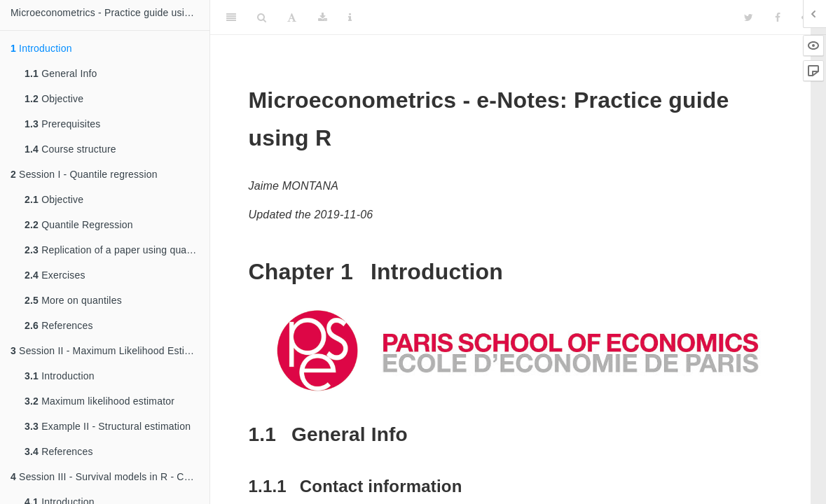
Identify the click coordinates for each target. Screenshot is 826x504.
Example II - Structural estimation (108, 426)
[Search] (262, 17)
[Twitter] (749, 17)
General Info (61, 73)
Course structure (70, 149)
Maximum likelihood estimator (99, 401)
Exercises (55, 275)
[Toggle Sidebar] (231, 17)
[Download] (323, 17)
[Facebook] (778, 17)
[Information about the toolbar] (350, 17)
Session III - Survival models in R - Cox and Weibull (110, 477)
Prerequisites (62, 124)
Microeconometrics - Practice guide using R (108, 13)
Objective (54, 99)
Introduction (41, 48)
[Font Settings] (292, 17)
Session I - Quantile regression (84, 174)
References (59, 325)
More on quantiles (73, 300)
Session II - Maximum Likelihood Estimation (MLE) (110, 351)
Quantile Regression (79, 225)
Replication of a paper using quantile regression (117, 250)
